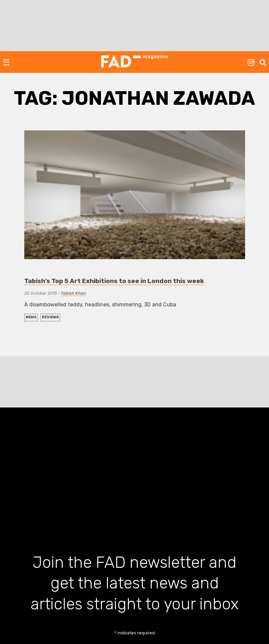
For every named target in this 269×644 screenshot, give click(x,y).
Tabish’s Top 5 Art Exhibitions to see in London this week (114, 281)
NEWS (31, 317)
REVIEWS (50, 317)
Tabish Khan (73, 293)
